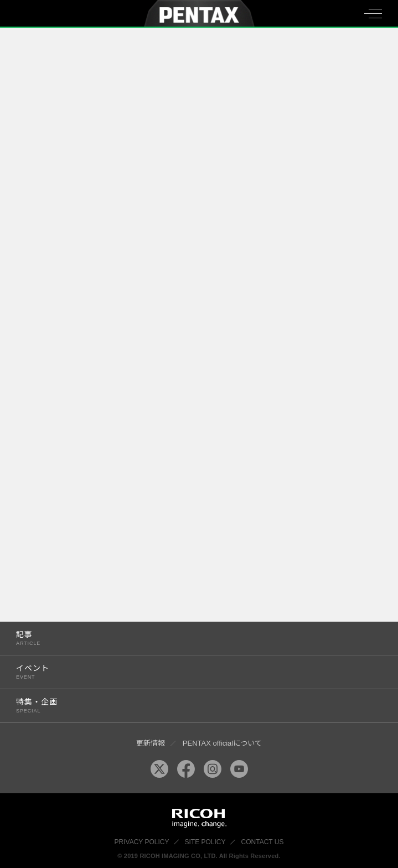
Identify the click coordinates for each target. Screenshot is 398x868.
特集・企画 (188, 706)
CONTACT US (263, 842)
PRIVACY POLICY (142, 842)
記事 (188, 638)
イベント (188, 672)
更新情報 (151, 743)
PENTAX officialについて (222, 743)
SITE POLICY (205, 842)
